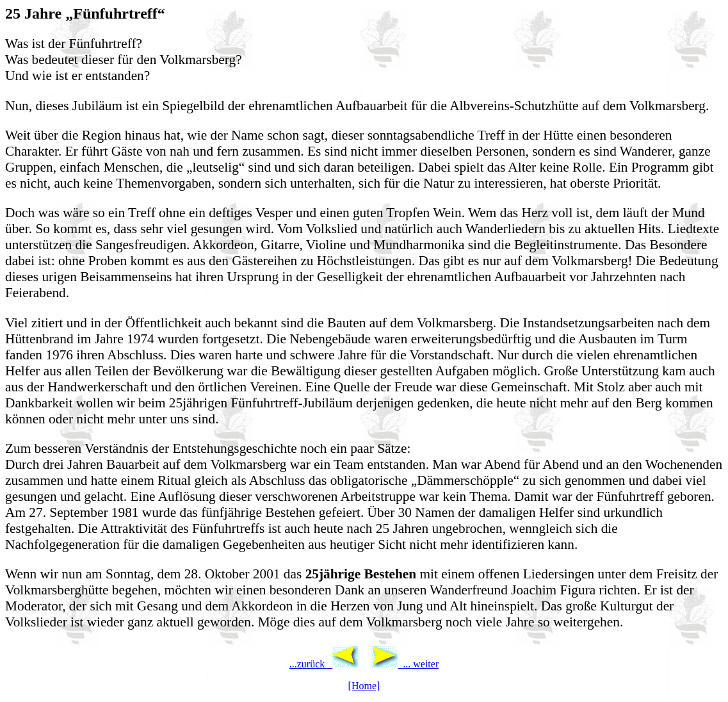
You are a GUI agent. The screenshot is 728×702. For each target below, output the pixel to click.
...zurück (324, 664)
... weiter (405, 664)
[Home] (364, 686)
